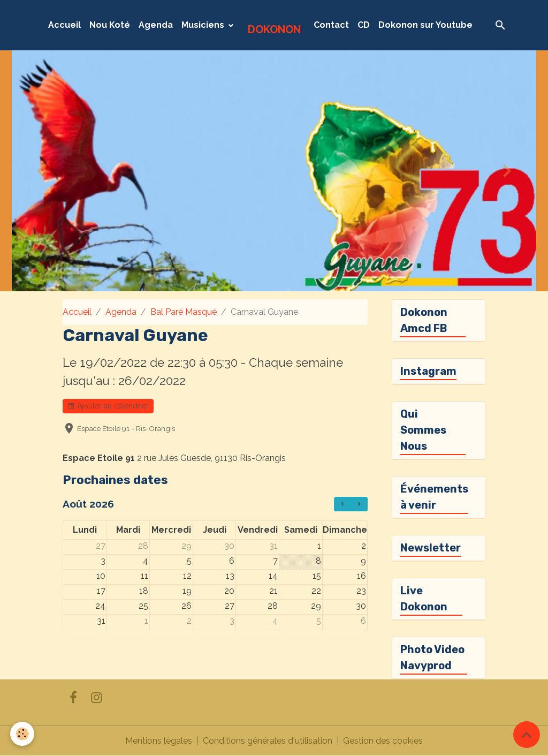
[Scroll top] (527, 735)
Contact (331, 25)
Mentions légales (159, 741)
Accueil (64, 25)
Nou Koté (110, 25)
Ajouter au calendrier (108, 406)
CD (364, 25)
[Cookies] (23, 734)
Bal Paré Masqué (184, 312)
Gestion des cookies (383, 741)
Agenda (156, 25)
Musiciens (204, 25)
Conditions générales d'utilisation (268, 741)
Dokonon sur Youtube (425, 25)
